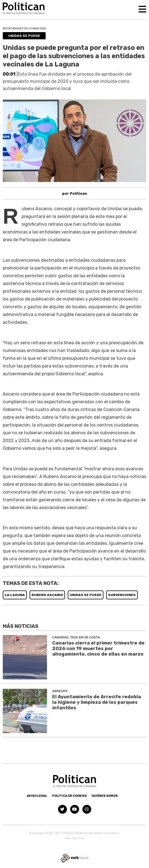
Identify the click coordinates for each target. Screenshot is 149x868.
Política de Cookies (70, 796)
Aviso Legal (37, 796)
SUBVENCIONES (122, 595)
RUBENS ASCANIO (47, 595)
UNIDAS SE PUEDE (86, 595)
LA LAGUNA (15, 595)
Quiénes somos (105, 796)
